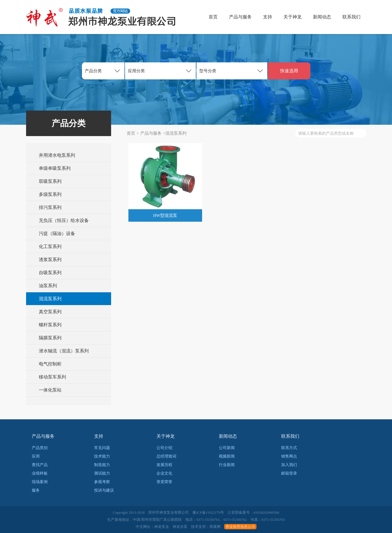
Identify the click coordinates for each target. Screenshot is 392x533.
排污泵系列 (50, 207)
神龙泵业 (162, 527)
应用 (36, 456)
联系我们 (351, 17)
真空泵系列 (50, 312)
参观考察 (102, 482)
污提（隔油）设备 (57, 233)
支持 (268, 17)
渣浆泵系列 (50, 260)
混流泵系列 (50, 299)
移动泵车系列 (52, 377)
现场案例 (40, 482)
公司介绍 (164, 448)
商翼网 (215, 527)
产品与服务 (240, 17)
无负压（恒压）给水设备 (64, 220)
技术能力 (102, 456)
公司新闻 (227, 448)
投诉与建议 (104, 490)
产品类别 (40, 448)
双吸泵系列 (50, 181)
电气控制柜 (50, 364)
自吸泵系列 (50, 273)
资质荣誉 (164, 482)
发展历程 (164, 465)
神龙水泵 (180, 527)
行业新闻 (227, 465)
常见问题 (102, 448)
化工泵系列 (50, 247)
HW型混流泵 (165, 215)
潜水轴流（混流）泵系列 (64, 351)
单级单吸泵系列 (55, 168)
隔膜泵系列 (50, 338)
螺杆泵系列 (50, 325)
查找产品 (40, 465)
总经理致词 (166, 456)
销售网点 (289, 456)
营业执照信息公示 (240, 527)
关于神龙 (293, 17)
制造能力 (102, 465)
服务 (36, 490)
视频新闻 (227, 456)
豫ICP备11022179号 (208, 512)
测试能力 (102, 473)
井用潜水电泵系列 (57, 155)
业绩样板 (40, 473)
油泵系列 (48, 286)
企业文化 (164, 473)
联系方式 (289, 448)
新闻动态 (322, 17)
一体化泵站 (50, 390)
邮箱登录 (289, 473)
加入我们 (289, 465)
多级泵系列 (50, 194)
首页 (213, 17)
